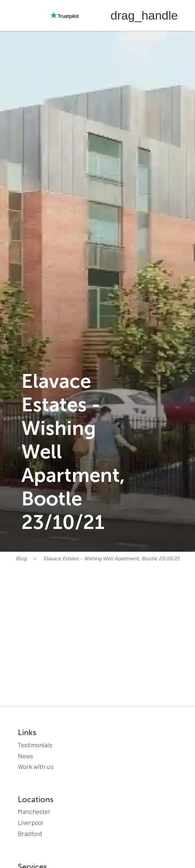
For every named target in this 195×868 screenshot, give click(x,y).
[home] (18, 15)
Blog (21, 559)
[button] (144, 15)
